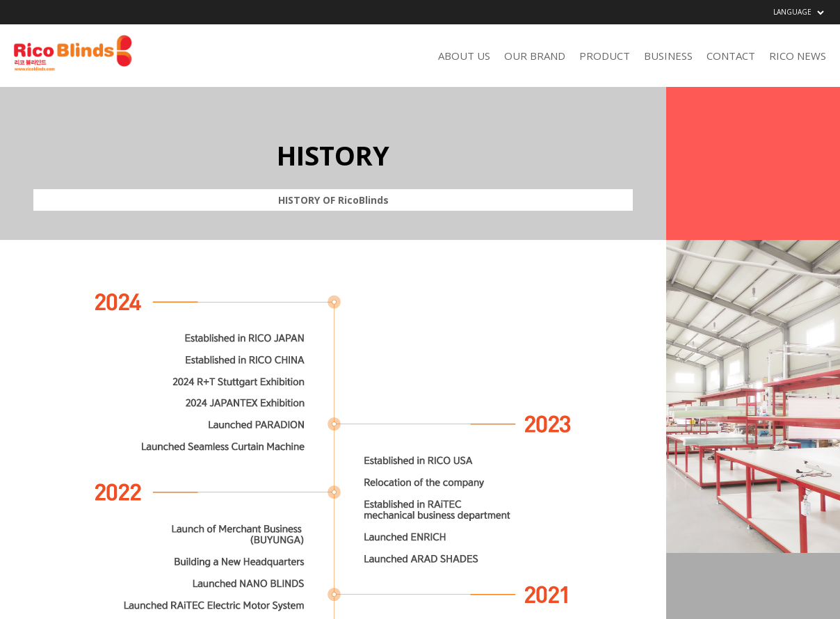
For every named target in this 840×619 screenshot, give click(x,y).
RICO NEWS (798, 56)
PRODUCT (605, 56)
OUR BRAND (535, 56)
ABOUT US (464, 56)
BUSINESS (668, 56)
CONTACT (731, 56)
